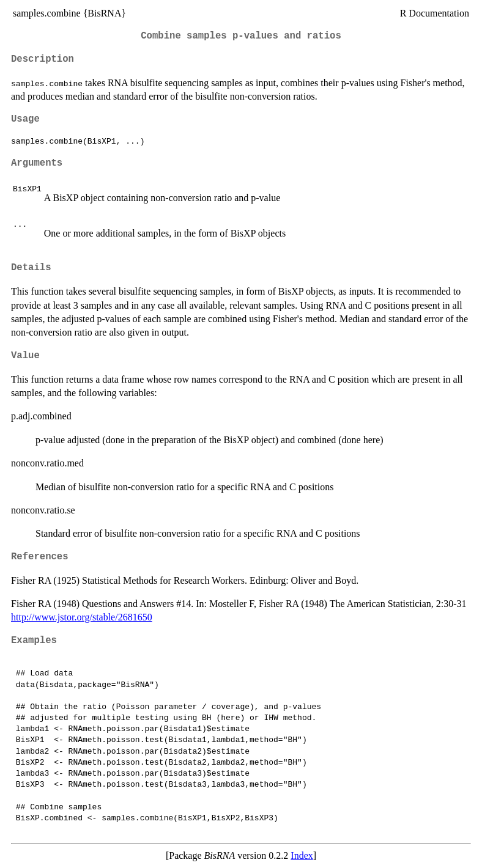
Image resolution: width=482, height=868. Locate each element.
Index (302, 855)
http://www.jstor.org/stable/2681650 (82, 617)
